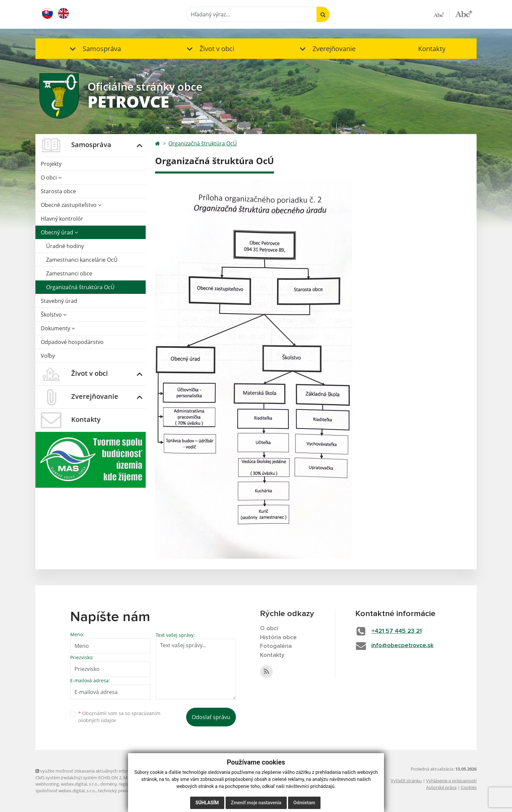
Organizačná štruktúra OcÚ (80, 287)
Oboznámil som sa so (119, 717)
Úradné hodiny (65, 246)
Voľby (48, 356)
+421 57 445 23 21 (397, 631)
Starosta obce (58, 191)
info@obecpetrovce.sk (402, 646)
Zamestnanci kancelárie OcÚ (82, 260)
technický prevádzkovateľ (123, 791)
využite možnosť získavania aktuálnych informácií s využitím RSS (102, 771)
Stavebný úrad (59, 301)
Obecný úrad (59, 232)
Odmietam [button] (304, 803)
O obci (51, 178)
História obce (278, 637)
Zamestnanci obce (69, 273)
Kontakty (432, 49)
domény (108, 784)
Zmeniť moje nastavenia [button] (256, 803)
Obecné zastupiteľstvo (71, 205)
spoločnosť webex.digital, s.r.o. (66, 791)
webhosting (47, 784)
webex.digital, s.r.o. (80, 784)
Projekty (51, 164)
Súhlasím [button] (207, 803)
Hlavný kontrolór (62, 219)
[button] (94, 49)
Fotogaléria (276, 646)
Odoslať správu (211, 717)
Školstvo (54, 315)
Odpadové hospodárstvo (72, 342)
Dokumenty (58, 328)
